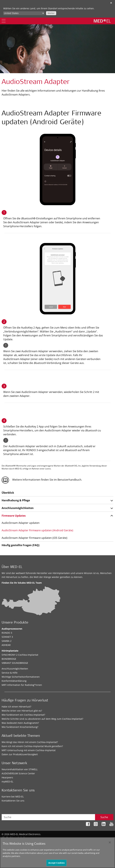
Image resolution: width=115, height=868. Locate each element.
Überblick (8, 493)
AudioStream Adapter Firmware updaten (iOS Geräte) (34, 538)
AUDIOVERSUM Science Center (18, 773)
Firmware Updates (14, 516)
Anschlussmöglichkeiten (18, 508)
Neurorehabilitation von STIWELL (20, 769)
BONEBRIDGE (9, 659)
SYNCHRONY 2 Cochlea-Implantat (20, 655)
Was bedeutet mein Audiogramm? (20, 723)
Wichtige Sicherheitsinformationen (21, 677)
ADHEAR (6, 645)
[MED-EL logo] (102, 21)
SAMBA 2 (7, 641)
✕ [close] (111, 3)
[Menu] (4, 21)
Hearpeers (7, 777)
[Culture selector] (24, 13)
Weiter (51, 13)
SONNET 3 (7, 637)
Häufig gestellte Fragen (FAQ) (21, 545)
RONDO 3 (7, 633)
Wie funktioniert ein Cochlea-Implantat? (23, 715)
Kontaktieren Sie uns (13, 801)
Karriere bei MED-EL (13, 797)
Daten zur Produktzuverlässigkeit (20, 754)
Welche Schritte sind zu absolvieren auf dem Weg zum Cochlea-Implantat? (42, 719)
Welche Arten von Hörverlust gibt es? (22, 711)
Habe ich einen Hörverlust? (16, 707)
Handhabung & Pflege (16, 500)
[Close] (110, 844)
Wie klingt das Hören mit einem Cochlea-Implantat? (30, 742)
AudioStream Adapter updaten (21, 523)
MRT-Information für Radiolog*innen (22, 685)
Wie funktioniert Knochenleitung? (20, 727)
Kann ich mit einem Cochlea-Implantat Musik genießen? (32, 746)
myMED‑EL (7, 782)
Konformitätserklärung (14, 681)
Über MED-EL (12, 567)
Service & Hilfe (10, 673)
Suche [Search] (104, 817)
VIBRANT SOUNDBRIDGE (15, 663)
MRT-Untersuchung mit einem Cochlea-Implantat (29, 750)
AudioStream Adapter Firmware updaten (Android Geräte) (37, 530)
